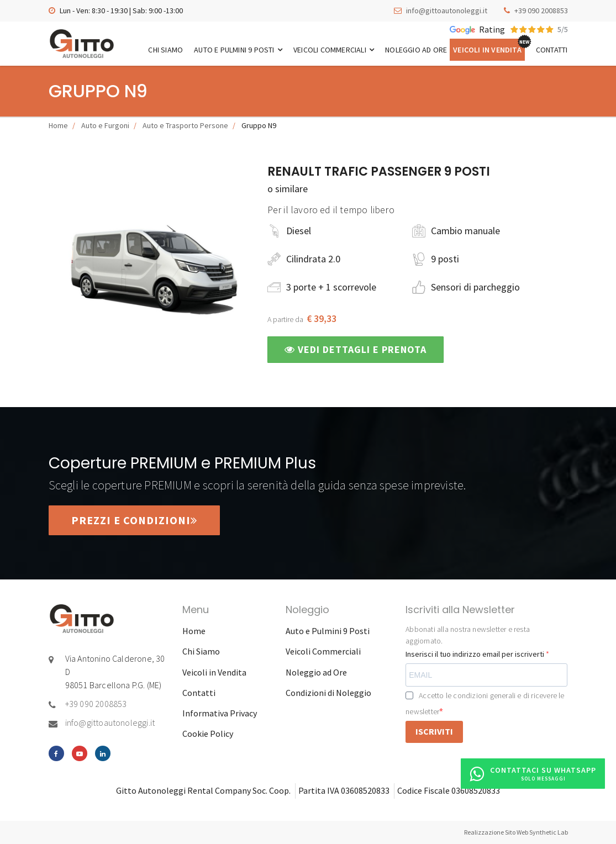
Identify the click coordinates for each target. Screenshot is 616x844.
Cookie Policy (208, 734)
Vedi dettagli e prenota (356, 349)
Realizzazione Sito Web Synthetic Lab (516, 832)
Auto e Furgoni (105, 125)
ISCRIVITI (434, 731)
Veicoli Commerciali (334, 50)
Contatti (552, 50)
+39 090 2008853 (541, 10)
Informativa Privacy (220, 713)
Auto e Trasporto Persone (185, 125)
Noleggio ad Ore (416, 50)
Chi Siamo (165, 50)
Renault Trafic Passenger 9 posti (379, 172)
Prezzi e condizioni (134, 520)
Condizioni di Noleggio (328, 693)
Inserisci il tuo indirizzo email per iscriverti (476, 654)
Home (58, 125)
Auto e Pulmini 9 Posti (238, 50)
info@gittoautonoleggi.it (447, 10)
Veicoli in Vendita (487, 50)
